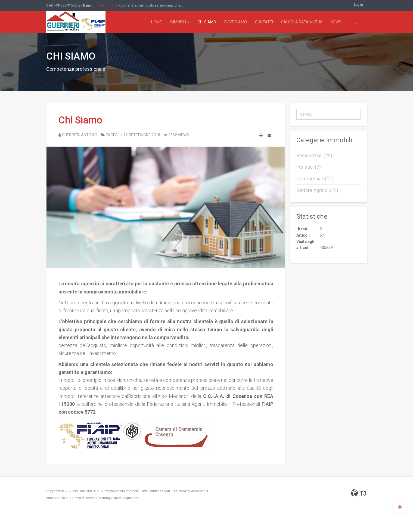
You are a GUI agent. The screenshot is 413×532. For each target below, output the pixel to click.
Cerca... (296, 109)
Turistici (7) (309, 167)
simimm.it (54, 498)
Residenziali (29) (314, 155)
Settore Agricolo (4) (317, 190)
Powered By (359, 493)
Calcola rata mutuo (302, 22)
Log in (358, 5)
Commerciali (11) (315, 179)
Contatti (264, 22)
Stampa (261, 136)
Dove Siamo (236, 22)
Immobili (180, 22)
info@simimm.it (106, 5)
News (336, 22)
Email (269, 136)
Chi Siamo (207, 22)
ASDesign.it (200, 491)
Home (156, 22)
